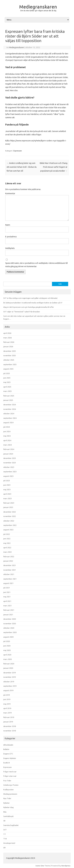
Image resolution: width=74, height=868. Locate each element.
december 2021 (10, 565)
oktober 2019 (9, 682)
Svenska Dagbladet (11, 825)
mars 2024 (7, 445)
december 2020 (10, 619)
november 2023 (10, 463)
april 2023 (7, 494)
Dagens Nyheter (10, 758)
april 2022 (7, 548)
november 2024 (10, 409)
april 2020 (7, 655)
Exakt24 (7, 763)
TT (5, 834)
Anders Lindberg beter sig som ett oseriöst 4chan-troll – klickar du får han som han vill (22, 167)
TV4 (5, 839)
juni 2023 (7, 485)
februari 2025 (9, 396)
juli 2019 (7, 695)
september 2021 (10, 579)
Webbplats (10, 248)
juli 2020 (7, 641)
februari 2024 (9, 449)
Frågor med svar (10, 772)
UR (4, 848)
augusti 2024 (8, 422)
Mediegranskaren (38, 7)
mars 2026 (7, 338)
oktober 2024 (9, 414)
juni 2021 (7, 592)
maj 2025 (7, 382)
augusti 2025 (8, 369)
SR (4, 821)
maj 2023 (7, 489)
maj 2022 (7, 543)
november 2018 (10, 731)
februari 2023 (9, 503)
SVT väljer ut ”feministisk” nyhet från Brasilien (22, 312)
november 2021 (10, 570)
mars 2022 (7, 552)
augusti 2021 (8, 583)
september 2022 (10, 525)
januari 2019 (8, 722)
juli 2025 (7, 373)
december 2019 (10, 673)
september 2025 (10, 364)
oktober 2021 (9, 574)
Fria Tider (7, 781)
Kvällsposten (8, 790)
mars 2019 (7, 713)
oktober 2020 (9, 628)
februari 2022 (9, 557)
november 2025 (10, 355)
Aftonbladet (8, 745)
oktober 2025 (9, 360)
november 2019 (10, 677)
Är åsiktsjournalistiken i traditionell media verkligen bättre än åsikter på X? (33, 303)
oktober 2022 (9, 521)
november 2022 (10, 516)
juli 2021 (7, 588)
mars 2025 (7, 391)
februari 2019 (9, 717)
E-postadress (11, 237)
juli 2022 (7, 534)
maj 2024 (7, 436)
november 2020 (10, 624)
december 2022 (10, 512)
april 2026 (7, 333)
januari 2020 (8, 668)
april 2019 (7, 708)
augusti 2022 (8, 530)
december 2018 (10, 726)
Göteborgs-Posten (11, 785)
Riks (5, 812)
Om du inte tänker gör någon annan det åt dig (38, 11)
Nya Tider (7, 798)
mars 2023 (7, 498)
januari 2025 (8, 400)
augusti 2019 (8, 690)
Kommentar (10, 193)
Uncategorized (9, 843)
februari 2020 (9, 664)
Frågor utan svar (10, 776)
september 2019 (10, 686)
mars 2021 (7, 606)
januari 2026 (8, 347)
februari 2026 (9, 342)
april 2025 (7, 387)
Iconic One (40, 866)
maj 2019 (7, 704)
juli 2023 (7, 481)
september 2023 (10, 472)
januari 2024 (8, 454)
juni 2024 (7, 431)
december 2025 (10, 351)
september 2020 (10, 632)
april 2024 (7, 440)
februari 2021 (9, 610)
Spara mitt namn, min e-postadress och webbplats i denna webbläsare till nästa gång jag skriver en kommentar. (37, 265)
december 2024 (10, 405)
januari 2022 (8, 561)
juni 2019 (7, 699)
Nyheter (7, 803)
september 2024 (10, 418)
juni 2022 (7, 539)
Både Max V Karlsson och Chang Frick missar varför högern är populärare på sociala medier (54, 167)
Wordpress (66, 866)
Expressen (18, 151)
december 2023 (10, 458)
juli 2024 (7, 427)
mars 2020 (7, 659)
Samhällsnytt (8, 816)
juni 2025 (7, 378)
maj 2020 (7, 650)
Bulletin (6, 749)
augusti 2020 (8, 637)
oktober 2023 (9, 467)
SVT (5, 830)
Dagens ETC (8, 754)
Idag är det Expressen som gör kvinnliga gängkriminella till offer (29, 307)
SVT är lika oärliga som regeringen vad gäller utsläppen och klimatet (30, 298)
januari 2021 (8, 615)
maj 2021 (7, 597)
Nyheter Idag (8, 807)
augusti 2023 (8, 476)
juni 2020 (7, 646)
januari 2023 (8, 507)
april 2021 (7, 601)
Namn (8, 225)
